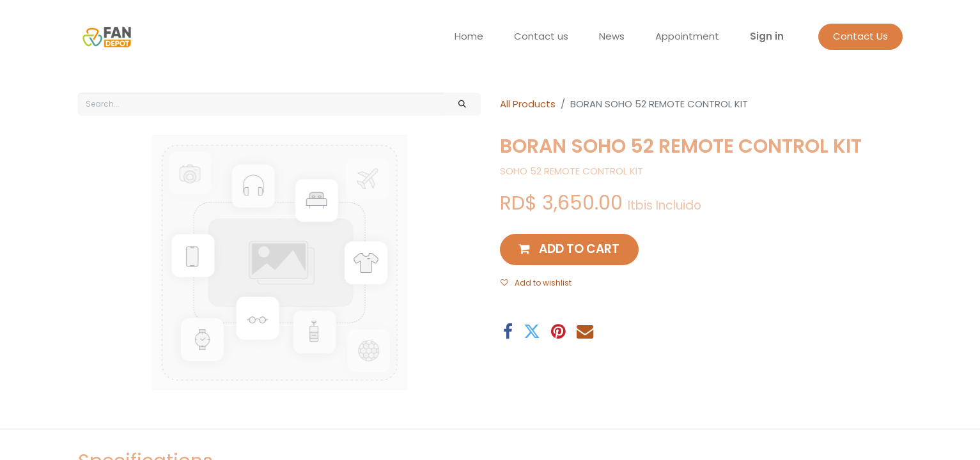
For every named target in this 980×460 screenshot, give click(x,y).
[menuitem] (469, 37)
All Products (528, 104)
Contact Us (860, 36)
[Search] (462, 104)
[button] (570, 249)
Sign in (767, 36)
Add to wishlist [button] (536, 283)
